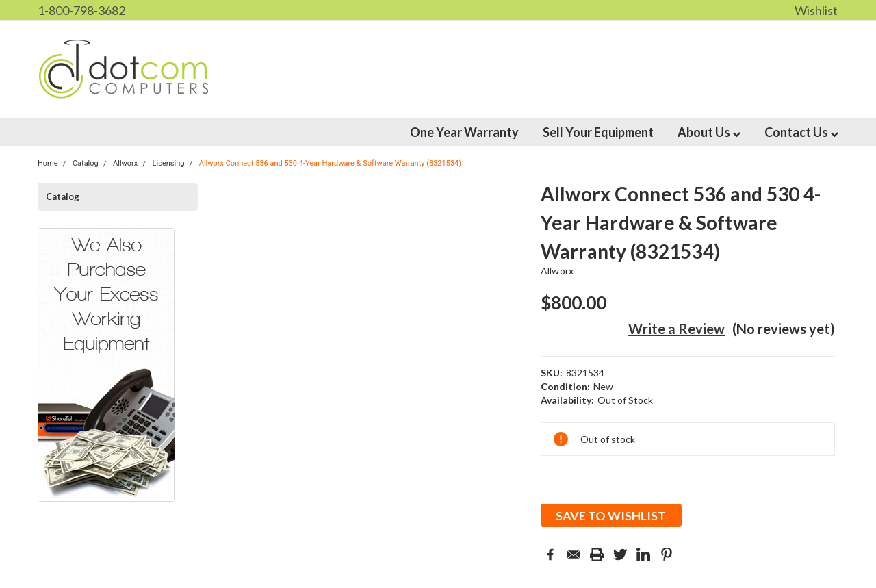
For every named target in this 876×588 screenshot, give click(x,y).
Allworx (557, 271)
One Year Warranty (464, 132)
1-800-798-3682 (81, 10)
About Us (709, 132)
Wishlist (816, 10)
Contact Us (801, 132)
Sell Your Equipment (598, 132)
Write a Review (677, 329)
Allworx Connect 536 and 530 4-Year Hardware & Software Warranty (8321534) (330, 163)
